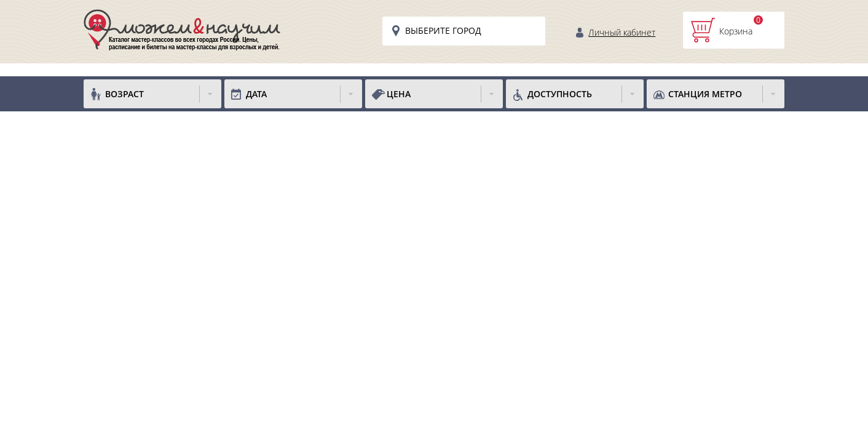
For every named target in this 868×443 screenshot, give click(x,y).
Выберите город (443, 30)
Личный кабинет (622, 32)
